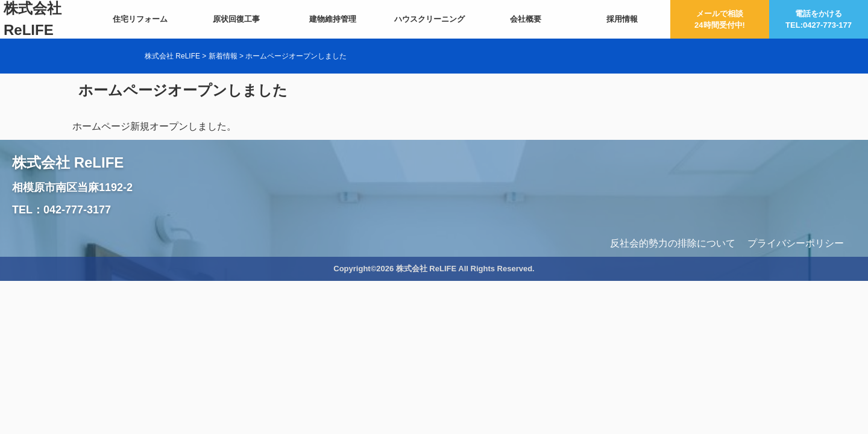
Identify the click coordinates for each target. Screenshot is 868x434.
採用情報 (622, 19)
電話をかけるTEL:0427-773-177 (819, 20)
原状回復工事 (236, 19)
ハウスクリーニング (429, 19)
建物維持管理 (333, 19)
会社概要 (526, 19)
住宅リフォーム (140, 19)
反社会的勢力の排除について (673, 243)
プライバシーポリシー (796, 243)
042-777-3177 (77, 210)
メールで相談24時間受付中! (720, 20)
